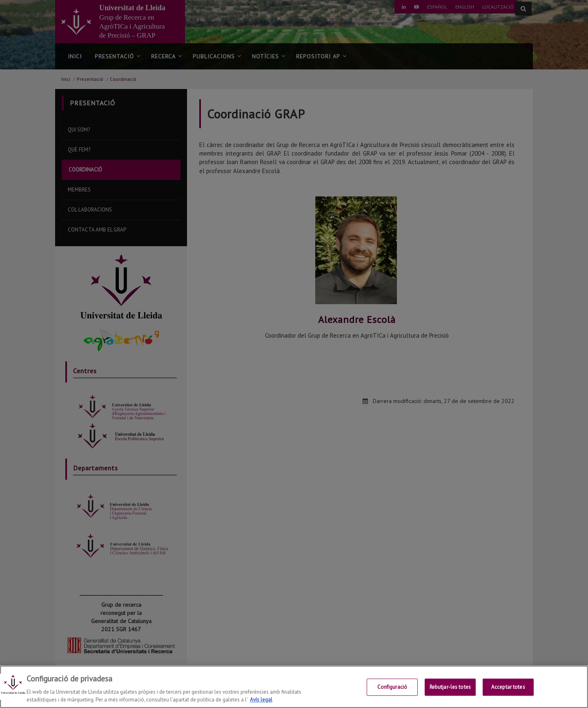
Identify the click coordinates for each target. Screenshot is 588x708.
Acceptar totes (508, 687)
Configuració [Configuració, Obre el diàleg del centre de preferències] (392, 687)
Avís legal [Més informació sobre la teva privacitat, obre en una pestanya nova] (261, 700)
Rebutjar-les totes (450, 687)
